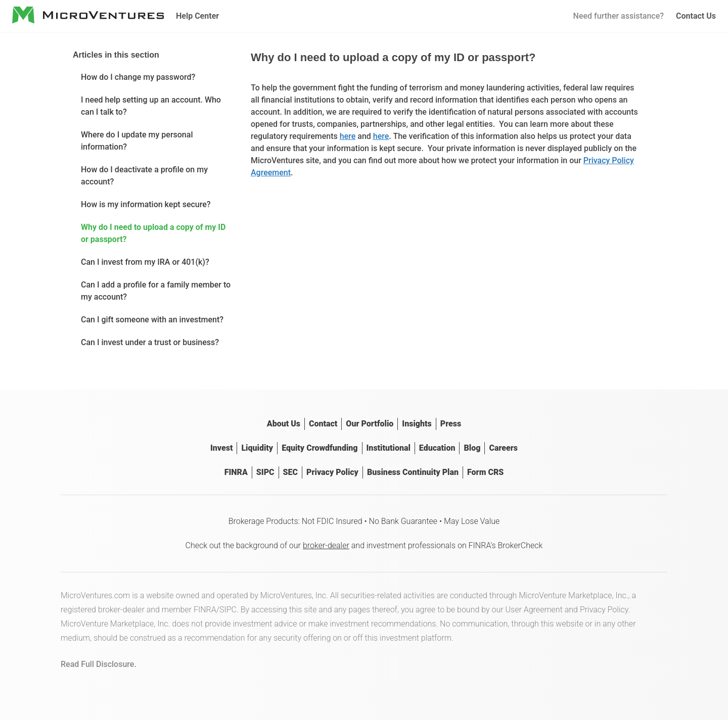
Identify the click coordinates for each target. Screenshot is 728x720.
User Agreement (534, 610)
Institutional (389, 448)
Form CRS (485, 472)
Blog (472, 448)
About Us (284, 424)
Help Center (197, 16)
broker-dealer (326, 545)
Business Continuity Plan (413, 472)
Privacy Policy (332, 472)
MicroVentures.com (95, 595)
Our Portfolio (370, 424)
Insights (417, 424)
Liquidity (257, 448)
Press (451, 424)
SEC (290, 472)
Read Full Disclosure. (99, 664)
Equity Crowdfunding (320, 448)
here (348, 136)
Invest (221, 448)
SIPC (265, 472)
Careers (503, 448)
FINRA (236, 472)
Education (437, 448)
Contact (323, 424)
